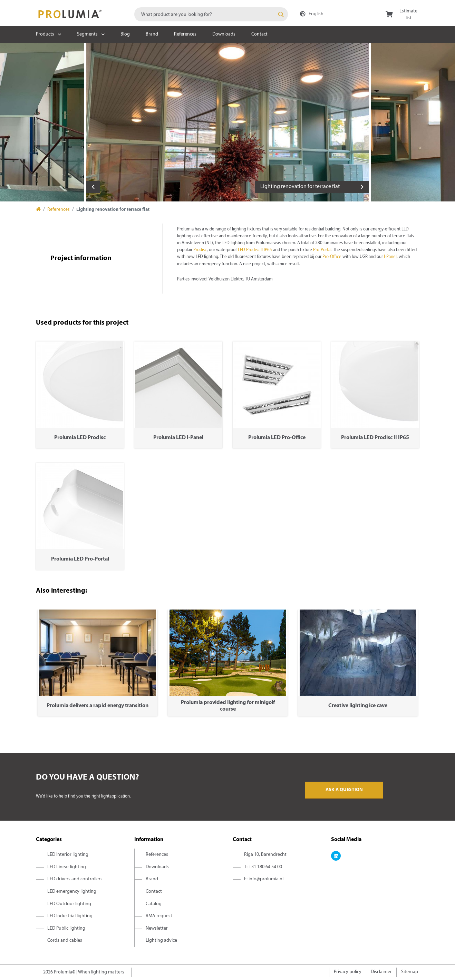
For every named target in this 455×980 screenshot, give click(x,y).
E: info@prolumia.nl (264, 879)
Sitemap (410, 972)
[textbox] (211, 14)
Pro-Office (332, 257)
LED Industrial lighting (70, 916)
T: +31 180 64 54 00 (263, 867)
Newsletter (157, 928)
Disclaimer (381, 972)
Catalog (154, 904)
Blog (125, 34)
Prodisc (200, 250)
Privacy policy (348, 972)
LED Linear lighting (67, 867)
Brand (152, 34)
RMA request (159, 916)
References (185, 34)
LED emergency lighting (72, 892)
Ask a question (344, 790)
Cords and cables (65, 941)
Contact (259, 34)
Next (362, 187)
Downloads (224, 34)
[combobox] (211, 14)
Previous (93, 187)
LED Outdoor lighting (69, 904)
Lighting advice (161, 941)
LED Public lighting (66, 928)
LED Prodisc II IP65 (255, 250)
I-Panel (390, 257)
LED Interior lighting (68, 855)
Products (45, 34)
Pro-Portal (322, 250)
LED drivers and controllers (75, 879)
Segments (87, 34)
